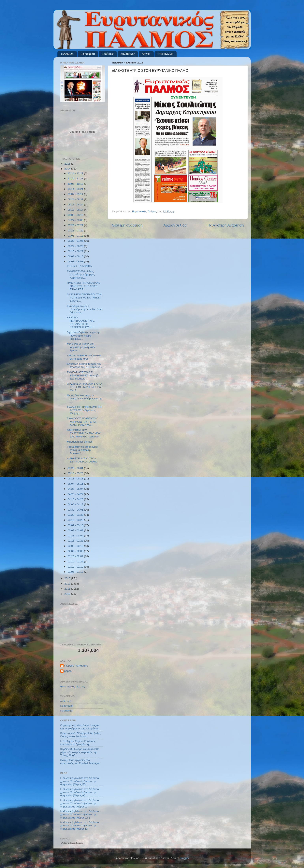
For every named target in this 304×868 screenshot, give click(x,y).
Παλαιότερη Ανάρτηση (226, 225)
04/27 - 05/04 (76, 489)
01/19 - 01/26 (76, 562)
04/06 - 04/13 (76, 504)
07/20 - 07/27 (76, 225)
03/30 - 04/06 (76, 510)
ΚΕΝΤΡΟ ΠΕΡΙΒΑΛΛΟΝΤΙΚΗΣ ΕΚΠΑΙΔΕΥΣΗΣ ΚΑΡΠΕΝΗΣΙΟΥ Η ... (81, 322)
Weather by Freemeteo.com (72, 843)
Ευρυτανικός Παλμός (73, 687)
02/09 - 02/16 (76, 546)
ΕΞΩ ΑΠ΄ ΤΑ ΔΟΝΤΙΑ (79, 266)
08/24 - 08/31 (76, 199)
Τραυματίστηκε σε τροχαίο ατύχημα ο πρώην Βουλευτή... (82, 450)
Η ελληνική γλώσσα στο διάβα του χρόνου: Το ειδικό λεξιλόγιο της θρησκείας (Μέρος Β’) (80, 781)
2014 (68, 169)
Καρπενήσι (67, 711)
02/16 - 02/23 (76, 541)
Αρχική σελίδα (175, 225)
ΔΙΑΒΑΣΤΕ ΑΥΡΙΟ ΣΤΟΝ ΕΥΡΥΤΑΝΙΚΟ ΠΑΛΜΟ (82, 460)
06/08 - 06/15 (76, 256)
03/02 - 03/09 (76, 530)
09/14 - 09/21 (76, 189)
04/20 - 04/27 (76, 494)
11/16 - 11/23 (76, 179)
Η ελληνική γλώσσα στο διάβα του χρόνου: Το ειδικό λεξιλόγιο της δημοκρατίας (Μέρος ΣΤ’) (80, 814)
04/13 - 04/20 (76, 499)
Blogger (184, 858)
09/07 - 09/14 (76, 194)
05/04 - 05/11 (76, 484)
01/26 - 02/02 (76, 556)
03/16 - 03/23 (76, 520)
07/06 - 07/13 (76, 236)
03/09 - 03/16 (76, 525)
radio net (66, 701)
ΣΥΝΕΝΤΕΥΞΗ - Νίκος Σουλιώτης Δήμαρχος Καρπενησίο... (81, 275)
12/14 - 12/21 (76, 173)
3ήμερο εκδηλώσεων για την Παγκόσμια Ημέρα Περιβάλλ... (84, 335)
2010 (68, 594)
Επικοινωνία (165, 54)
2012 (68, 584)
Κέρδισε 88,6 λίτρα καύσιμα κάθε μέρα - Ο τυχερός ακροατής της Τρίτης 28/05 (80, 752)
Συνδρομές (128, 54)
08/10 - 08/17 (76, 210)
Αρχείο (146, 54)
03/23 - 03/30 (76, 515)
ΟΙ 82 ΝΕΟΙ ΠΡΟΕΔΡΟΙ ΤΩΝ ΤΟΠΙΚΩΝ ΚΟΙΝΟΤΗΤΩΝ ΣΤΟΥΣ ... (84, 298)
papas (68, 671)
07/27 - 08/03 (76, 220)
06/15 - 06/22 (76, 251)
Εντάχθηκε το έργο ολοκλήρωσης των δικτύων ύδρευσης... (84, 309)
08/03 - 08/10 (76, 215)
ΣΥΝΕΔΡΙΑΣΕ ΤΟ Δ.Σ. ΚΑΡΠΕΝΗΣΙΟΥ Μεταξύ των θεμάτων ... (83, 375)
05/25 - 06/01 (76, 468)
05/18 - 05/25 (76, 473)
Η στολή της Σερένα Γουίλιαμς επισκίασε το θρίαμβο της (78, 743)
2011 (68, 589)
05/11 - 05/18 (76, 479)
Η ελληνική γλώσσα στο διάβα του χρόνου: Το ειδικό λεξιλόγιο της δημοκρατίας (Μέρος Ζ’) (80, 803)
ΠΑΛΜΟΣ (67, 54)
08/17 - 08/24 (76, 205)
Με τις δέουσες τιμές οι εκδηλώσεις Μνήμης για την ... (85, 399)
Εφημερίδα (88, 54)
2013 (68, 578)
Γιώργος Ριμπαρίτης (76, 666)
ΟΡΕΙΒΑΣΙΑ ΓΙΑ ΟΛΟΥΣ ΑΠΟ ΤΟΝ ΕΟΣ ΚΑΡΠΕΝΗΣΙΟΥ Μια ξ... (84, 387)
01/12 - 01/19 (76, 567)
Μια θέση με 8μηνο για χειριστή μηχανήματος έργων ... (81, 347)
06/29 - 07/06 (76, 241)
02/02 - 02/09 (76, 551)
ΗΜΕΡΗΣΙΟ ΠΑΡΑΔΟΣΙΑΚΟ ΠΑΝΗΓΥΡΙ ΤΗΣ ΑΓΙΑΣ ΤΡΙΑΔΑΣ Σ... (84, 286)
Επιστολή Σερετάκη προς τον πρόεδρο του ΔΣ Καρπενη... (85, 365)
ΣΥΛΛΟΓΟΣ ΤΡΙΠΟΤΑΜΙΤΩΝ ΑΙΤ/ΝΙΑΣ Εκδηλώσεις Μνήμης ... (84, 410)
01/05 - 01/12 (76, 572)
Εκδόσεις (108, 54)
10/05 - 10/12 (76, 184)
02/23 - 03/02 (76, 536)
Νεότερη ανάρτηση (127, 225)
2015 (68, 164)
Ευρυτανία (66, 706)
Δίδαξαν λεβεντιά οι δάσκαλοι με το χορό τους (84, 357)
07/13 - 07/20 (76, 231)
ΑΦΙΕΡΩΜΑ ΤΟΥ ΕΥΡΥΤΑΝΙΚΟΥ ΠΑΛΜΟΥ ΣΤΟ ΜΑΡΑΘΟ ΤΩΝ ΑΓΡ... (84, 433)
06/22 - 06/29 (76, 246)
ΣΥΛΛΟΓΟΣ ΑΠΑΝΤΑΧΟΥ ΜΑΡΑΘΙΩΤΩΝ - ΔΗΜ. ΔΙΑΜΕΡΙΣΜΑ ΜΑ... (82, 422)
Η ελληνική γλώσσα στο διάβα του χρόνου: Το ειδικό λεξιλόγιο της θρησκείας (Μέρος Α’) (80, 792)
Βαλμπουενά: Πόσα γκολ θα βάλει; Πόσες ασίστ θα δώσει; (81, 735)
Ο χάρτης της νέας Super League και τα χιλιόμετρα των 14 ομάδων (80, 727)
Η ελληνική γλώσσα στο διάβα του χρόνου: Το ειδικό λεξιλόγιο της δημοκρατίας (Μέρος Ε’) (80, 826)
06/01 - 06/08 (76, 262)
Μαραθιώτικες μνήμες (80, 442)
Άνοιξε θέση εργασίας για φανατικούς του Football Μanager (80, 762)
